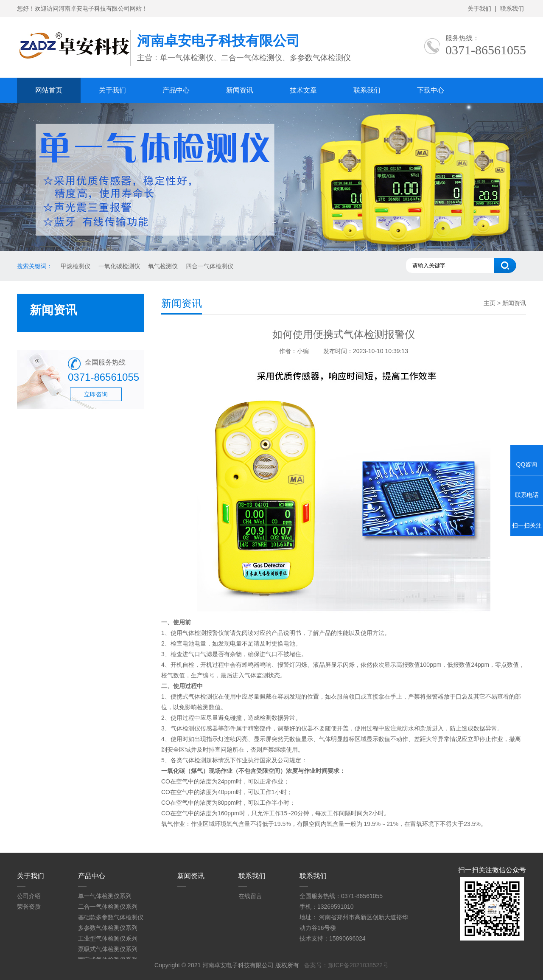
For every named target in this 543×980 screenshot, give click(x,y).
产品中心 (176, 90)
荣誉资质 (29, 907)
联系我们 (512, 8)
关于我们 (479, 8)
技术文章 (303, 90)
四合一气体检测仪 (210, 266)
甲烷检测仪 (76, 266)
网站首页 (49, 90)
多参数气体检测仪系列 (108, 928)
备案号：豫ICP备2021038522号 (346, 965)
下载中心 (431, 90)
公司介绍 (29, 896)
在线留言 (250, 896)
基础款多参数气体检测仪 (111, 917)
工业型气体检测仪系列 (108, 938)
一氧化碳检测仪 (119, 266)
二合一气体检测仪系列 (108, 907)
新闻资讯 (240, 90)
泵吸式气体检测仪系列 (108, 949)
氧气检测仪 (163, 266)
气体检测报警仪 (203, 633)
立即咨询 (96, 394)
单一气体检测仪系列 (105, 896)
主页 (490, 303)
